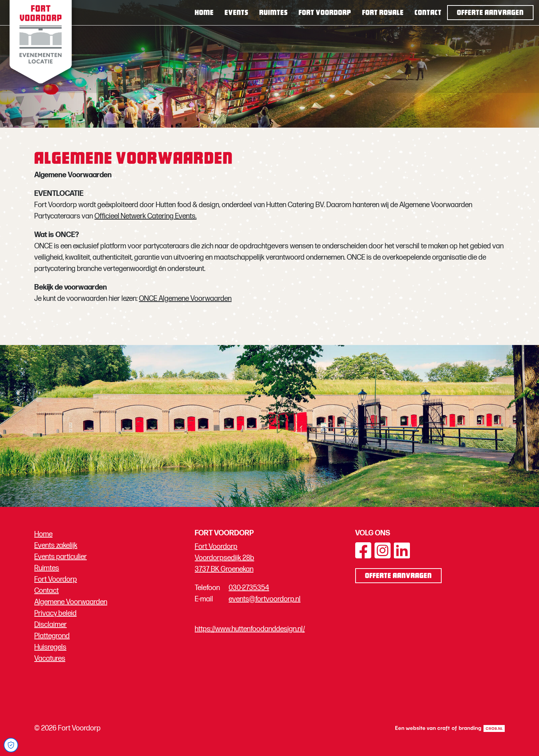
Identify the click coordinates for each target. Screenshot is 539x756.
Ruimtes (274, 13)
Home (204, 13)
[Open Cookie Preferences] (11, 745)
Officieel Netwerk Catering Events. (146, 216)
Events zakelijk (56, 546)
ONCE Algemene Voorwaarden (185, 299)
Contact (428, 13)
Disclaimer (51, 625)
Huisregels (50, 647)
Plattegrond (52, 636)
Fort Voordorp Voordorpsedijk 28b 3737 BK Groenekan (224, 558)
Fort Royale (383, 13)
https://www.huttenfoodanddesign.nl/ (250, 629)
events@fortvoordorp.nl (265, 599)
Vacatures (50, 659)
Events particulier (61, 557)
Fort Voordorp (325, 13)
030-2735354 (249, 588)
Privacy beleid (55, 613)
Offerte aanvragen (490, 13)
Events (236, 13)
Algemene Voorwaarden (71, 602)
